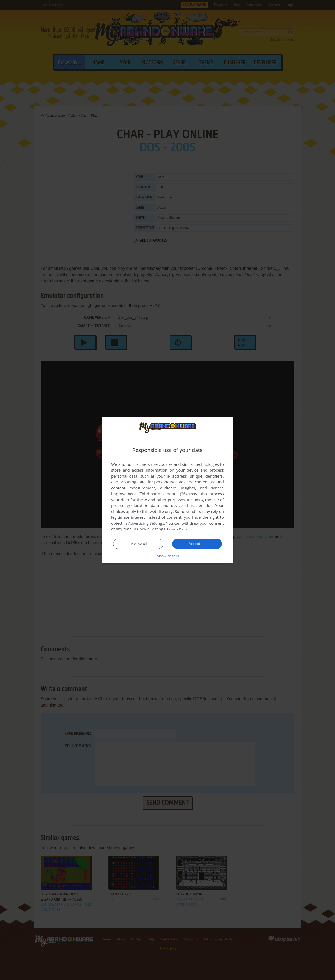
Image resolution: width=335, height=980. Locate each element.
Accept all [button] (197, 544)
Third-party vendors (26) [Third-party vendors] (163, 494)
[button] (167, 556)
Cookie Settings (151, 529)
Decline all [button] (138, 544)
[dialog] (167, 490)
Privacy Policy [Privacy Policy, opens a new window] (180, 529)
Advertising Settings (146, 523)
